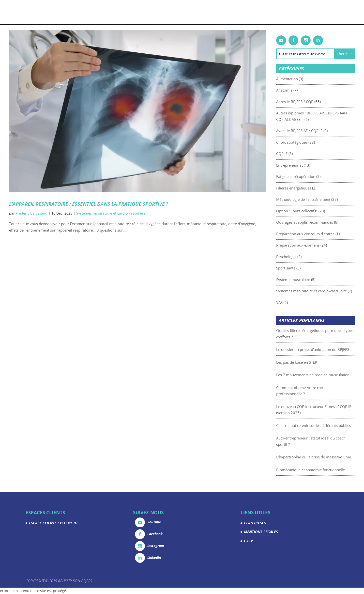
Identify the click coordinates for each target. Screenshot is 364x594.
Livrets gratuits (133, 13)
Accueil (54, 13)
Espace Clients (281, 13)
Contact (306, 13)
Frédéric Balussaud (32, 213)
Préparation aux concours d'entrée (317, 234)
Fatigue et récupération (308, 176)
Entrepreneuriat (302, 165)
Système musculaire (305, 280)
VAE (291, 302)
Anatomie (296, 90)
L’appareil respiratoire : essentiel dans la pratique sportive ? (89, 204)
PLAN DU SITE (256, 523)
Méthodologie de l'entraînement (315, 199)
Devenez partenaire (228, 13)
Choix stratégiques (304, 142)
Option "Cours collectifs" (309, 211)
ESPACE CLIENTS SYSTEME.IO (53, 523)
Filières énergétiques (306, 188)
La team (257, 13)
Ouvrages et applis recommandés (317, 222)
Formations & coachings (87, 13)
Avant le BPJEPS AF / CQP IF (311, 131)
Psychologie (298, 257)
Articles (159, 13)
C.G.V (248, 541)
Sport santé (298, 268)
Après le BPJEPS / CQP (307, 102)
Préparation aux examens (310, 245)
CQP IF (294, 154)
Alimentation (299, 79)
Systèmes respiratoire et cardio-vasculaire (111, 213)
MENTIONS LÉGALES (261, 532)
